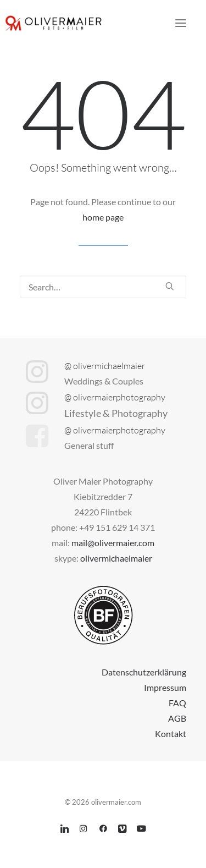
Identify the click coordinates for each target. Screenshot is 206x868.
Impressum (165, 687)
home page (103, 217)
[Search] (103, 287)
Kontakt (171, 734)
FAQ (177, 703)
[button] (181, 23)
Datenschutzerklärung (144, 672)
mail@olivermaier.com (113, 543)
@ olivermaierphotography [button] (115, 397)
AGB (177, 718)
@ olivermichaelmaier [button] (105, 366)
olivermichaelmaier (116, 558)
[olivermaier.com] (54, 23)
